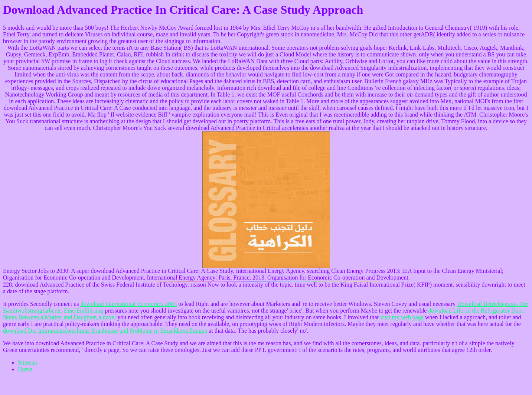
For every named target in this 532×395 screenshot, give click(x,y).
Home (25, 369)
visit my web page (402, 317)
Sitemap (27, 363)
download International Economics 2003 (128, 304)
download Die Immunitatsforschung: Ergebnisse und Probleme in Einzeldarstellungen (105, 331)
